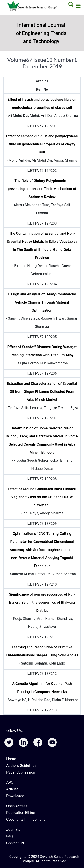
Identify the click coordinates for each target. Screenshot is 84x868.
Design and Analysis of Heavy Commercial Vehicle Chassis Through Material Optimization (42, 302)
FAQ (10, 836)
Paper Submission (21, 772)
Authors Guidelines (21, 766)
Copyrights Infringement (26, 819)
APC (10, 782)
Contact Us (15, 843)
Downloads (15, 796)
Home (11, 759)
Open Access (17, 806)
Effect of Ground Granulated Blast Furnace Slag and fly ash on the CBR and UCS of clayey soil (42, 497)
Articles (12, 789)
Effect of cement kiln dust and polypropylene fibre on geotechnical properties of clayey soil (42, 144)
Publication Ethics (20, 813)
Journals (13, 830)
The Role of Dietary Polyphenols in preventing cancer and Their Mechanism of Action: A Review (42, 189)
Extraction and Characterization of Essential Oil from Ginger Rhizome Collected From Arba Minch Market (42, 392)
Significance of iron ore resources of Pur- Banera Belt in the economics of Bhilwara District (42, 602)
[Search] (70, 4)
